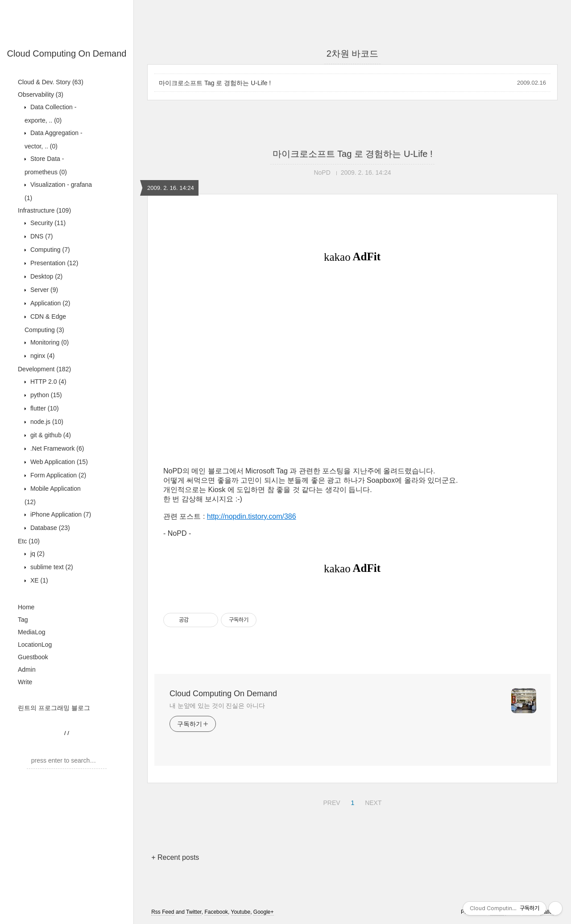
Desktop (46, 276)
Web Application (58, 462)
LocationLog (35, 645)
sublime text (51, 567)
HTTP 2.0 (48, 382)
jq (37, 554)
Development (44, 369)
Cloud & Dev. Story (51, 82)
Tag (23, 620)
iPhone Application (60, 514)
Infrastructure (44, 210)
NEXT (372, 801)
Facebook (216, 912)
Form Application (57, 475)
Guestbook (33, 657)
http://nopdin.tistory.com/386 (252, 516)
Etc (29, 541)
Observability (41, 94)
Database (49, 528)
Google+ (264, 912)
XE (38, 580)
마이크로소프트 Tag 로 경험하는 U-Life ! (215, 83)
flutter (44, 408)
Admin (27, 669)
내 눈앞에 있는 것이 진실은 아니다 (217, 706)
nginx (41, 356)
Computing (49, 250)
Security (47, 223)
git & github (50, 435)
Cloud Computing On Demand (67, 53)
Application (49, 303)
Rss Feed (163, 912)
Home (26, 607)
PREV (330, 801)
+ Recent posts (175, 857)
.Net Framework (56, 448)
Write (25, 682)
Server (43, 290)
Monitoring (49, 342)
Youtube (241, 912)
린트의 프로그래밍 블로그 (54, 708)
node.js (46, 422)
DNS (41, 236)
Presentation (53, 263)
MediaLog (32, 632)
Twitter (194, 912)
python (45, 395)
